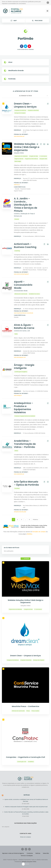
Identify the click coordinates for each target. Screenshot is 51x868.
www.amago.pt (18, 395)
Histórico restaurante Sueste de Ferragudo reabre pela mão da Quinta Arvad (26, 807)
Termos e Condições (27, 856)
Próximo (35, 520)
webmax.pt (17, 185)
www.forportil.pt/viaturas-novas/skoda (24, 313)
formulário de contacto (39, 532)
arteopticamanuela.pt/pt (20, 512)
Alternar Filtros (25, 96)
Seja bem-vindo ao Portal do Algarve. (13, 853)
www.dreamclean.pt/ (19, 136)
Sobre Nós (46, 853)
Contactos (30, 853)
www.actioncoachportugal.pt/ (21, 274)
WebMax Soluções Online (29, 862)
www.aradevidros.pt (19, 474)
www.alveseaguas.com (20, 357)
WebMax (29, 534)
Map (14, 21)
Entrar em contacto (25, 837)
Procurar (37, 21)
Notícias (27, 795)
